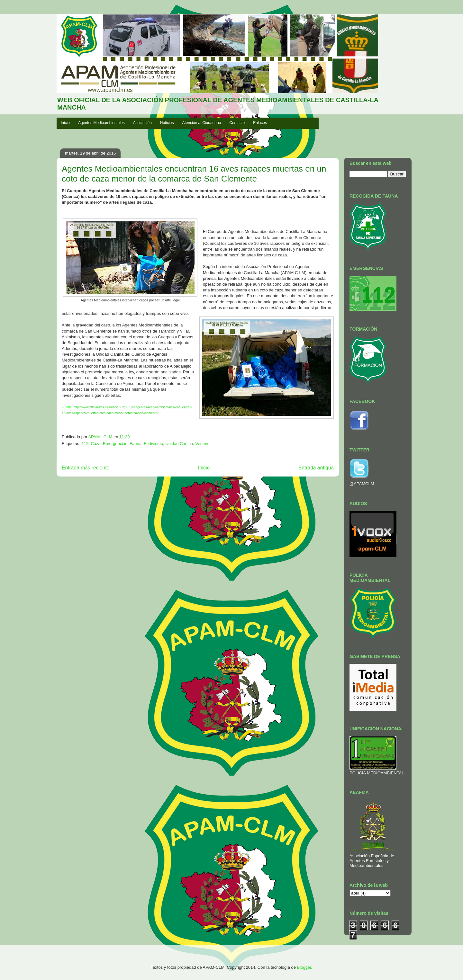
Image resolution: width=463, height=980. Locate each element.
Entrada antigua (316, 468)
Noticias (167, 123)
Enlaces (260, 123)
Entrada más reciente (86, 468)
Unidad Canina (179, 444)
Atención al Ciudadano (202, 123)
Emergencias (115, 444)
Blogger (304, 967)
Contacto (237, 123)
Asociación (142, 123)
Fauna (136, 444)
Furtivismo (153, 444)
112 (85, 444)
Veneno (203, 444)
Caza (95, 444)
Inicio (65, 123)
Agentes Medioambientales (101, 123)
